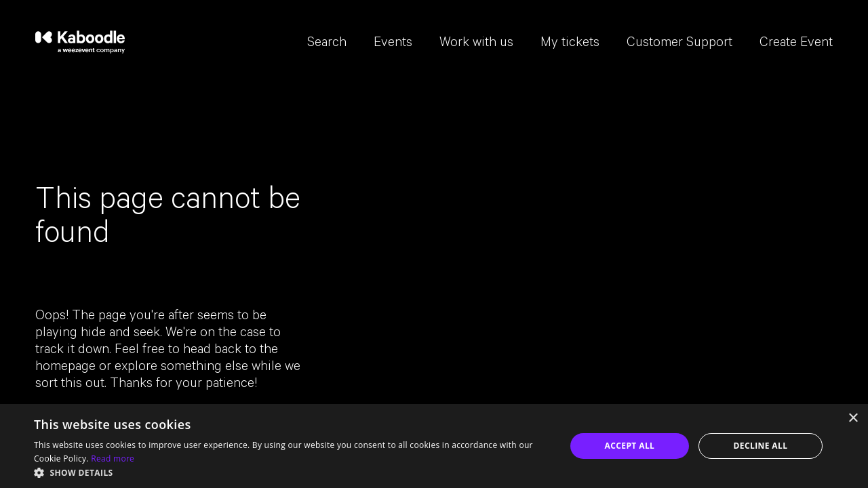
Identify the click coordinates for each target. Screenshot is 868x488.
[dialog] (434, 446)
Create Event (796, 44)
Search (327, 44)
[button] (292, 472)
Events (393, 44)
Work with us (476, 44)
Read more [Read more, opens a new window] (113, 459)
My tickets (570, 44)
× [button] (853, 419)
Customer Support (679, 44)
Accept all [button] (630, 446)
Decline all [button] (761, 446)
